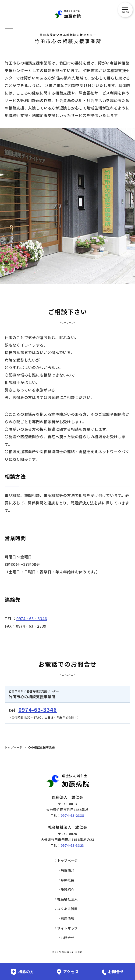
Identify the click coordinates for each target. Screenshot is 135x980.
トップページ (14, 747)
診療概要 (68, 880)
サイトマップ (67, 928)
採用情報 (68, 918)
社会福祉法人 (67, 899)
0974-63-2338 (72, 815)
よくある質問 (67, 909)
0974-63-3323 (72, 845)
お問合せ (68, 938)
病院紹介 (68, 870)
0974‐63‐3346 (32, 618)
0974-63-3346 (38, 709)
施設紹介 (68, 890)
